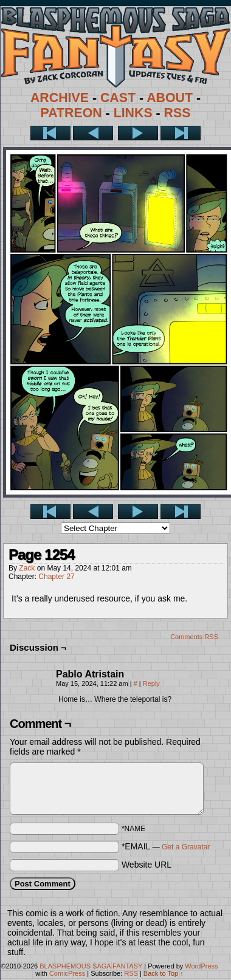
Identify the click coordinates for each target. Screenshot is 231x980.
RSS (178, 113)
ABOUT (170, 98)
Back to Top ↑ (164, 973)
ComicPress (67, 973)
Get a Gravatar (186, 847)
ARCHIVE (60, 98)
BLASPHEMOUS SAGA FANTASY (91, 966)
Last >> (181, 133)
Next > (138, 133)
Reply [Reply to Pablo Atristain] (151, 684)
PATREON (71, 113)
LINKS (133, 113)
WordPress (201, 966)
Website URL (147, 865)
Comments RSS (194, 637)
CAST (118, 98)
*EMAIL (166, 846)
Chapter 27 (56, 577)
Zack (27, 568)
